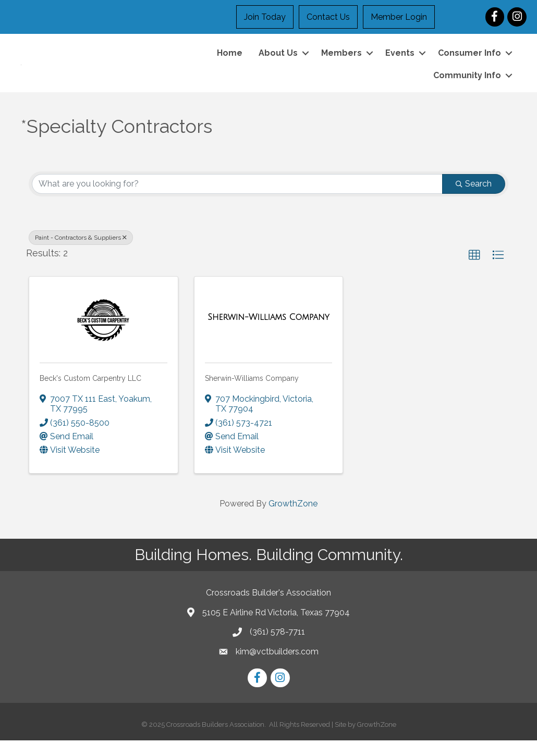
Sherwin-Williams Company (252, 394)
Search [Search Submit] (474, 199)
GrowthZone (293, 519)
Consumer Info (469, 61)
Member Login (399, 17)
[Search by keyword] (237, 200)
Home (230, 61)
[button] (474, 271)
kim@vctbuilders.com (277, 667)
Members (341, 61)
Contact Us (328, 17)
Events (400, 61)
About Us (278, 61)
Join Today (265, 17)
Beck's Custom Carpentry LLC (90, 394)
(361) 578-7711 (277, 648)
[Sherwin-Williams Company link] (268, 333)
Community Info (467, 84)
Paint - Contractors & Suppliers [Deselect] (81, 253)
